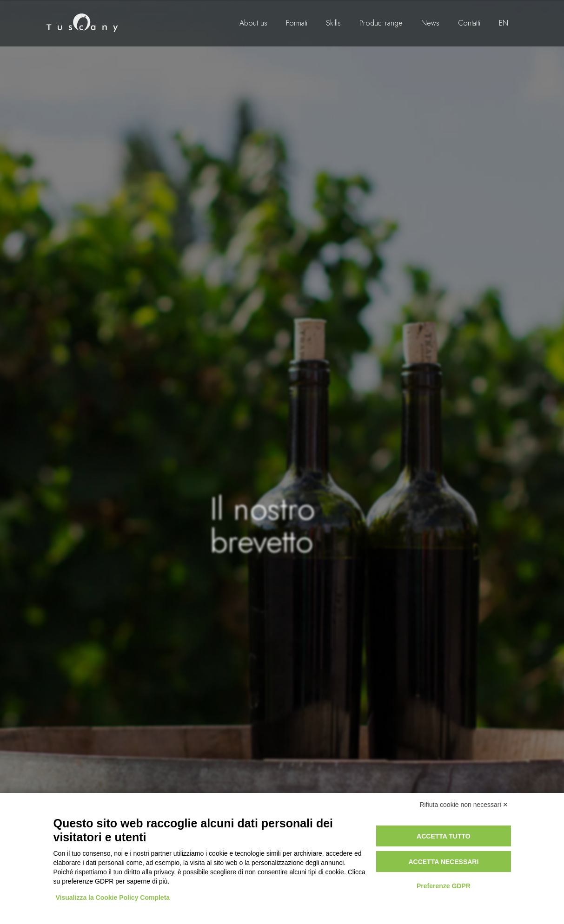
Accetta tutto (444, 836)
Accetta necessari (443, 862)
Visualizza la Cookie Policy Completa (113, 898)
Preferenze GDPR (444, 886)
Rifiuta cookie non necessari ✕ (464, 805)
